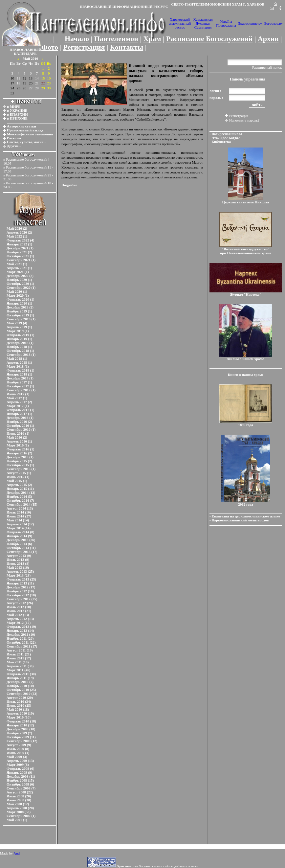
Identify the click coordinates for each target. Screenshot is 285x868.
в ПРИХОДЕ (17, 118)
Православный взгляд (25, 130)
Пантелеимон (116, 39)
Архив (268, 39)
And (17, 853)
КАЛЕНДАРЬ (25, 54)
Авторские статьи (22, 126)
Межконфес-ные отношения (30, 134)
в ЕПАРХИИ (17, 114)
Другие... (14, 146)
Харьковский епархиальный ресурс (180, 23)
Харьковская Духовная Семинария (203, 23)
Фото (50, 47)
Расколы (14, 138)
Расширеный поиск (267, 67)
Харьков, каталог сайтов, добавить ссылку (157, 866)
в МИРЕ (14, 106)
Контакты (127, 47)
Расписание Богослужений (209, 39)
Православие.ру (250, 23)
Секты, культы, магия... (27, 142)
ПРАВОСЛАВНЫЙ (25, 50)
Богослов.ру (274, 23)
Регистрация (84, 47)
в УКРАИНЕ (17, 110)
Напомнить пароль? (244, 120)
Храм (152, 39)
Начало (77, 39)
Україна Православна (226, 23)
